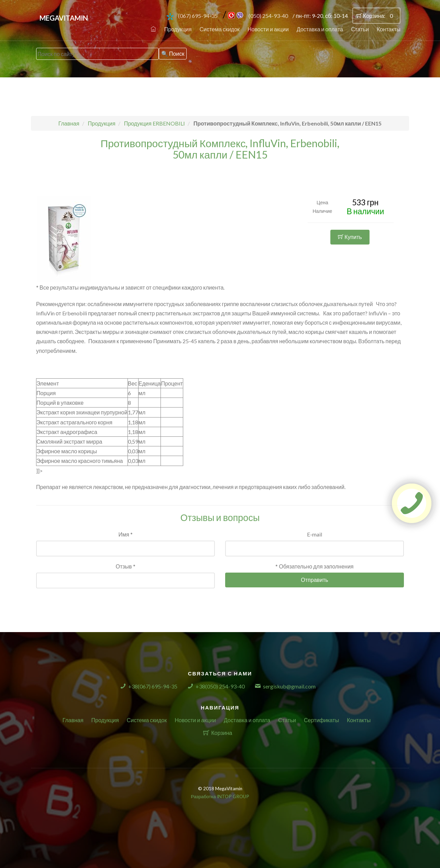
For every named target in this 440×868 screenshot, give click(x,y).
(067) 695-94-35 (198, 16)
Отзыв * (125, 566)
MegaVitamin (64, 18)
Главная (73, 720)
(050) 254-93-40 (268, 16)
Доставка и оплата (320, 29)
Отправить (314, 580)
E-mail (315, 534)
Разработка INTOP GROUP (220, 796)
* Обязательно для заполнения (314, 566)
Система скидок (219, 29)
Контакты (389, 29)
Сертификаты (321, 720)
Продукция (178, 29)
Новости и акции (268, 29)
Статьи (360, 29)
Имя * (125, 534)
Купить (350, 237)
